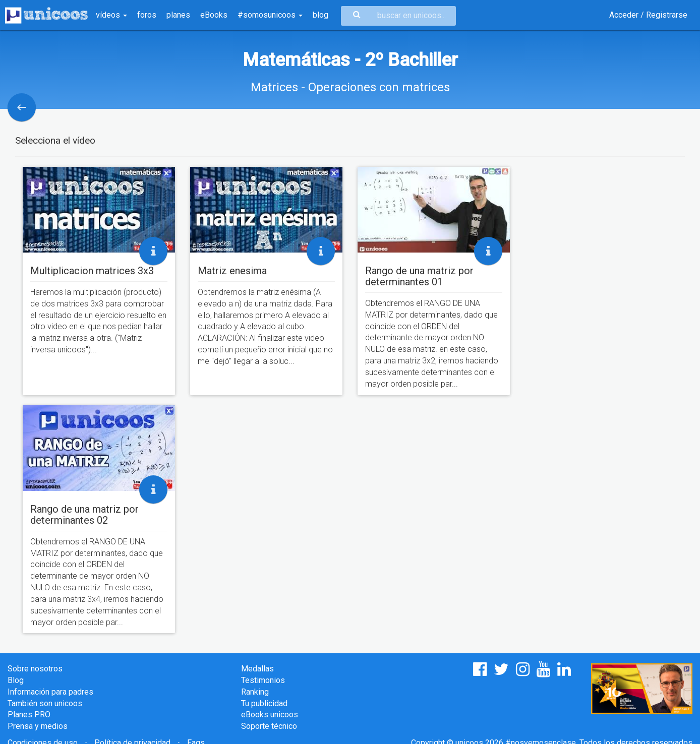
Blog (16, 680)
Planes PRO (29, 715)
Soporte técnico (269, 726)
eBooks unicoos (270, 715)
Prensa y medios (38, 726)
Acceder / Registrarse (648, 15)
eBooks (214, 15)
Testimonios (263, 680)
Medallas (257, 669)
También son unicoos (45, 703)
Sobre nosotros (35, 669)
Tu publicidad (264, 703)
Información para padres (50, 692)
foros (147, 15)
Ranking (255, 692)
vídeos (111, 15)
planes (178, 15)
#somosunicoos (270, 15)
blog (320, 15)
